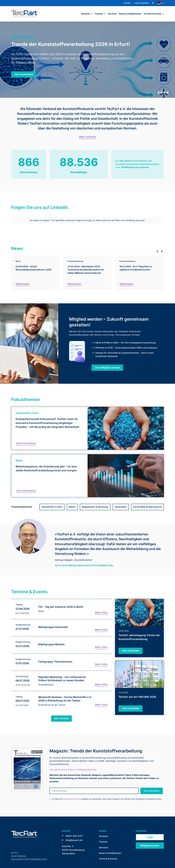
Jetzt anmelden (152, 789)
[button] (153, 3)
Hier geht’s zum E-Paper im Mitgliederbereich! (73, 768)
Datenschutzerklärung (72, 797)
